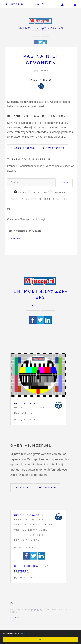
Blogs (65, 199)
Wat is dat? (25, 633)
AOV (41, 4)
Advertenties (45, 199)
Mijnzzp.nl (15, 4)
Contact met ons (53, 148)
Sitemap (15, 618)
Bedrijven (40, 192)
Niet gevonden (26, 404)
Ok (41, 639)
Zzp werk (23, 199)
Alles (22, 192)
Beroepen (60, 192)
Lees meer (22, 488)
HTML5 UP (37, 610)
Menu (75, 4)
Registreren (47, 488)
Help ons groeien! (29, 515)
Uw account (62, 4)
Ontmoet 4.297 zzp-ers (41, 28)
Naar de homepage (23, 148)
